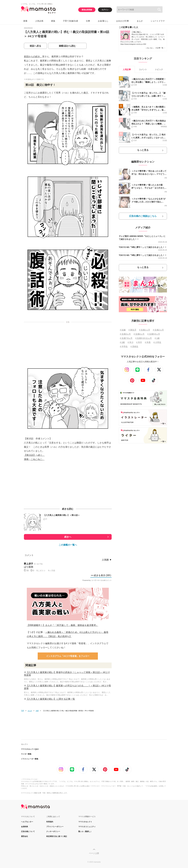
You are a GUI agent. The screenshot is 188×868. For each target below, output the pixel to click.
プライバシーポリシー (55, 827)
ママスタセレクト (85, 822)
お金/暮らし (103, 21)
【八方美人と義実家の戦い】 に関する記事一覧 (51, 699)
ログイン (105, 10)
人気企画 (39, 21)
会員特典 (25, 827)
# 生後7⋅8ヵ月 (126, 338)
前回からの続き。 (33, 56)
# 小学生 (157, 342)
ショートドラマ (158, 21)
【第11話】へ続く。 (34, 455)
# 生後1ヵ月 (145, 330)
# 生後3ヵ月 (125, 334)
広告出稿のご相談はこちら (143, 216)
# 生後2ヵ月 (158, 330)
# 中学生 (124, 346)
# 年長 (148, 342)
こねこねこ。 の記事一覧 (155, 48)
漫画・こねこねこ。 (34, 459)
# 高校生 (134, 346)
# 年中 (139, 342)
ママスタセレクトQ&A (30, 749)
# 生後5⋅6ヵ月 (154, 334)
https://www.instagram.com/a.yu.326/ (133, 44)
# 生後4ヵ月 (139, 334)
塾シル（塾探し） (85, 831)
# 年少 (131, 342)
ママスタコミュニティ (87, 827)
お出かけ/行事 (123, 21)
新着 (25, 21)
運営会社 (25, 836)
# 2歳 (122, 342)
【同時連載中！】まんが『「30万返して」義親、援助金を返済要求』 (62, 625)
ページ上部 (94, 853)
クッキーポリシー (53, 831)
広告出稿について (28, 831)
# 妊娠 (123, 330)
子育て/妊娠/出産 (70, 21)
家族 (53, 21)
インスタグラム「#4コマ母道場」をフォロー (68, 656)
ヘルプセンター (27, 822)
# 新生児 (132, 330)
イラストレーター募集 (30, 759)
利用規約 (50, 822)
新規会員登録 (87, 10)
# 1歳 (157, 338)
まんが (140, 21)
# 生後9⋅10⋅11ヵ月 (144, 338)
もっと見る (143, 150)
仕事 (88, 21)
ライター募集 (26, 754)
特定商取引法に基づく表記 (57, 836)
